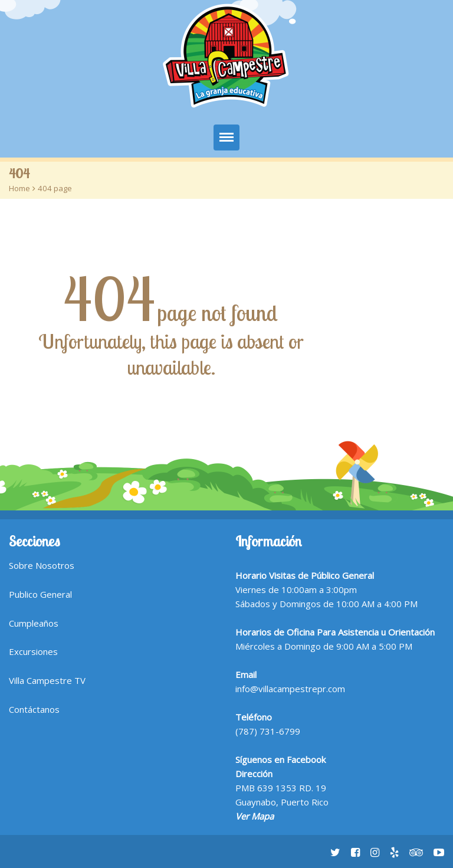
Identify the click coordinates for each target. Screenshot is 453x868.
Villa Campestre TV (47, 680)
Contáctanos (34, 709)
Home (19, 188)
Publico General (40, 594)
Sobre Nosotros (42, 565)
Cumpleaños (34, 623)
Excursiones (33, 651)
